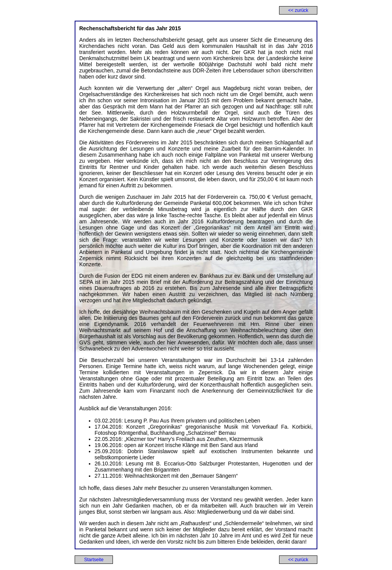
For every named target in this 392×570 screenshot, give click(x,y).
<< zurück (298, 10)
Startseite (94, 560)
